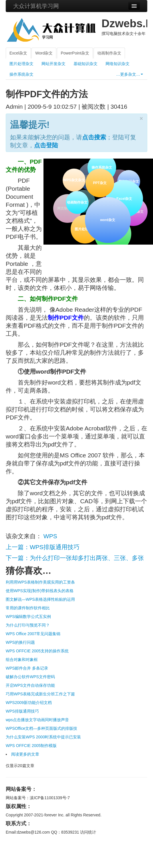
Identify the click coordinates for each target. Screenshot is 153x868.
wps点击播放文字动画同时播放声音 (37, 720)
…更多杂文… (130, 74)
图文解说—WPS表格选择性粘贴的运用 (40, 599)
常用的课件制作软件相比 (28, 608)
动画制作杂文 (109, 53)
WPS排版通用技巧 (22, 711)
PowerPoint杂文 (75, 53)
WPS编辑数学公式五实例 (28, 617)
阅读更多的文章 (25, 754)
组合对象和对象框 (22, 660)
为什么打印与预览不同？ (28, 625)
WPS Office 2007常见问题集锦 (33, 634)
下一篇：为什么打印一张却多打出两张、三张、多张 (75, 558)
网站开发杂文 (53, 64)
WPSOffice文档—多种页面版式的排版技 (41, 728)
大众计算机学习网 (36, 6)
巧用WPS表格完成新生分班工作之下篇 (40, 694)
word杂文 (107, 219)
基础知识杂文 (86, 64)
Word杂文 (44, 53)
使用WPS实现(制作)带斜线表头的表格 (40, 591)
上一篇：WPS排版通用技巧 (43, 547)
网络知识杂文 (118, 64)
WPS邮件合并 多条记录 (27, 668)
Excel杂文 (18, 53)
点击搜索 (94, 137)
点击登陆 (46, 145)
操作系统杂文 (21, 74)
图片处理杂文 (21, 64)
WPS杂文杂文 (74, 180)
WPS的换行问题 (20, 642)
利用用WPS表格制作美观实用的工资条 (40, 582)
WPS (50, 536)
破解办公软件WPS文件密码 (30, 677)
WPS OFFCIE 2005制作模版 (31, 746)
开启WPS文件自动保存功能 (30, 685)
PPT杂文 (99, 182)
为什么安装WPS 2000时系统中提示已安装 (43, 737)
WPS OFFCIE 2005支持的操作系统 (37, 651)
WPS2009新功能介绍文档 (29, 703)
